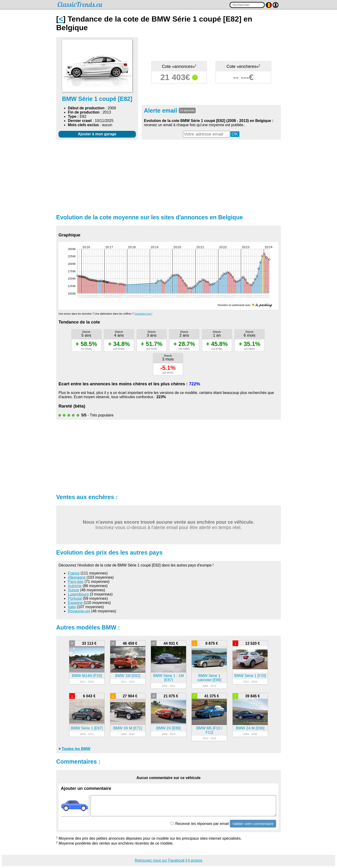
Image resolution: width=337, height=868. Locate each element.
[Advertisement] (168, 176)
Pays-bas (76, 582)
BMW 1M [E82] (128, 676)
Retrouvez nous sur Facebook (160, 860)
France (74, 573)
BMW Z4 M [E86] (250, 728)
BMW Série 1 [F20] (250, 676)
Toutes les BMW (76, 749)
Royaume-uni (79, 611)
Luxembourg (78, 594)
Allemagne (77, 577)
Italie (72, 607)
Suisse (73, 590)
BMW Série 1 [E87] (87, 728)
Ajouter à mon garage (97, 134)
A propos (195, 860)
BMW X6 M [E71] (128, 728)
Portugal (75, 598)
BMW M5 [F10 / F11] (209, 730)
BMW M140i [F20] (87, 676)
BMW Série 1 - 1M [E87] (169, 678)
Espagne (75, 603)
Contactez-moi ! (143, 314)
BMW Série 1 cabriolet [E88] (209, 678)
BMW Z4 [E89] (168, 728)
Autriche (75, 586)
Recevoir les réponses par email (200, 824)
